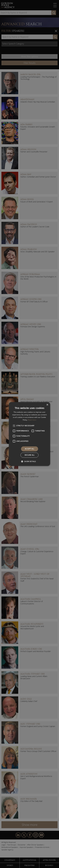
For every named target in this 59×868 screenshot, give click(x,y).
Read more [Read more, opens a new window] (32, 420)
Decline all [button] (30, 455)
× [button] (47, 405)
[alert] (30, 434)
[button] (29, 461)
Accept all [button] (30, 449)
